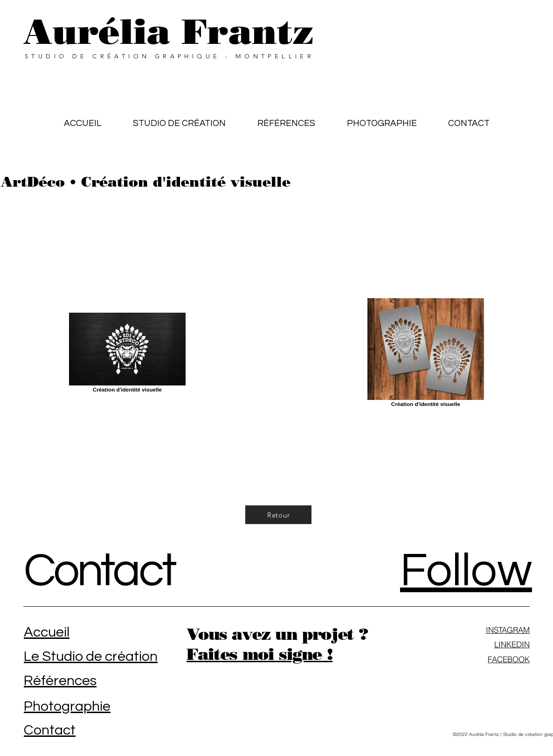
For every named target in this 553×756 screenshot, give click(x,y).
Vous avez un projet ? (277, 634)
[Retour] (278, 515)
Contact (99, 571)
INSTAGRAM (508, 630)
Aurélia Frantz (169, 31)
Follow (466, 571)
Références (60, 681)
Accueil (47, 632)
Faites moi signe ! (259, 654)
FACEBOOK (509, 659)
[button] (286, 119)
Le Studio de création (91, 656)
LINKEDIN (512, 644)
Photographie (67, 706)
